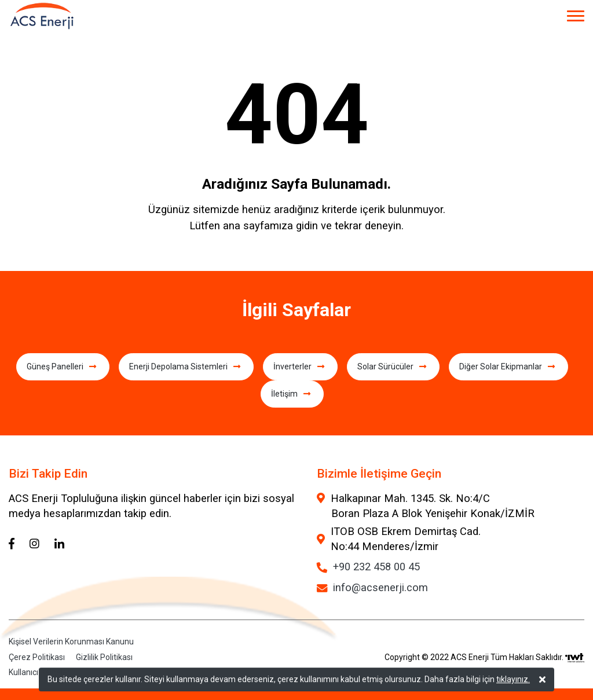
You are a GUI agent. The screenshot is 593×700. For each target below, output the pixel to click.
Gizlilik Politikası (104, 657)
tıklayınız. (513, 680)
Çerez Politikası (37, 657)
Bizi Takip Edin (48, 474)
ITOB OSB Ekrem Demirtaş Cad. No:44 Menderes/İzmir (406, 539)
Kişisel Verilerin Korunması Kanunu (71, 642)
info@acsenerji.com (380, 587)
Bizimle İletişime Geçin (379, 474)
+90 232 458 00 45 (376, 567)
